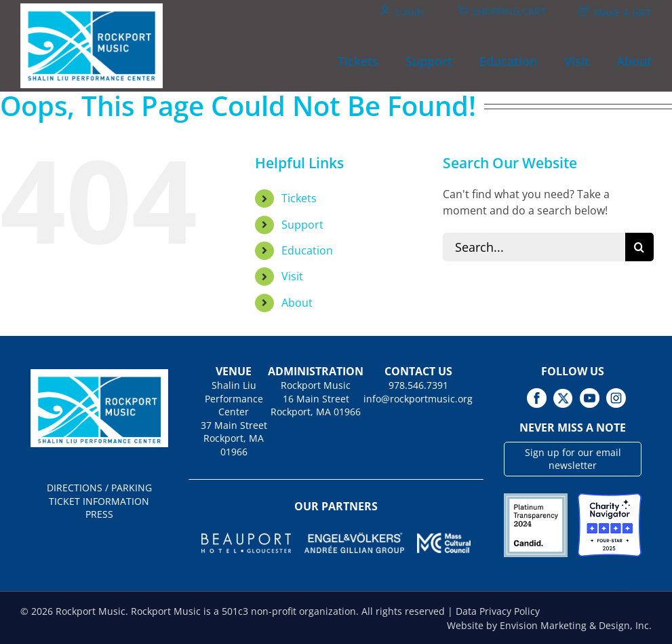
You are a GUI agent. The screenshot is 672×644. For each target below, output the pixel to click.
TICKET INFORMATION (99, 501)
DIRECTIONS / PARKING (99, 488)
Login (410, 12)
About (297, 303)
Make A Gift (623, 13)
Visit (292, 276)
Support (302, 225)
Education (307, 250)
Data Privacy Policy (498, 611)
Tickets (299, 198)
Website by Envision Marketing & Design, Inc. (549, 625)
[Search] (639, 247)
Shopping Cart (509, 11)
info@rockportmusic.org (418, 399)
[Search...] (534, 247)
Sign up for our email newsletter (573, 459)
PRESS (99, 514)
